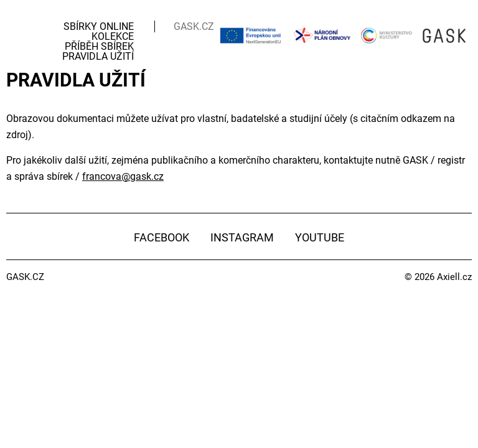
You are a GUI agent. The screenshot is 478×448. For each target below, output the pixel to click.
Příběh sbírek (99, 46)
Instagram (242, 237)
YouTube (320, 237)
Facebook (162, 237)
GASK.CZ (194, 26)
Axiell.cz (454, 277)
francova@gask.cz (123, 176)
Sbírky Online (99, 26)
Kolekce (113, 36)
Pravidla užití (98, 56)
